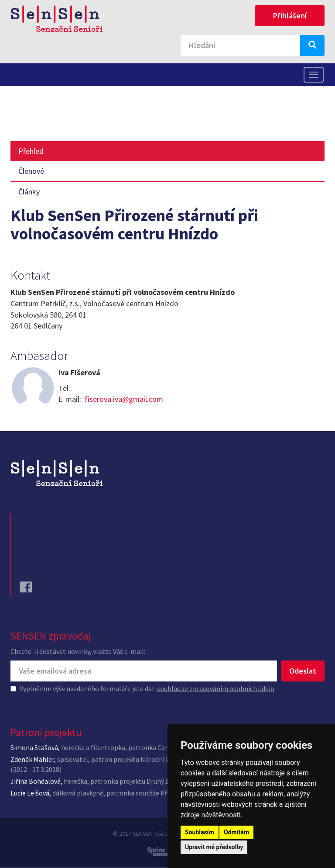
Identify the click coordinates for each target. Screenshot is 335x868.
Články (29, 192)
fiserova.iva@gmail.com (124, 399)
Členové (31, 171)
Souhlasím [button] (200, 832)
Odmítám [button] (236, 832)
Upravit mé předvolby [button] (214, 847)
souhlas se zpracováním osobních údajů (216, 688)
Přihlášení (290, 16)
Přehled (31, 151)
